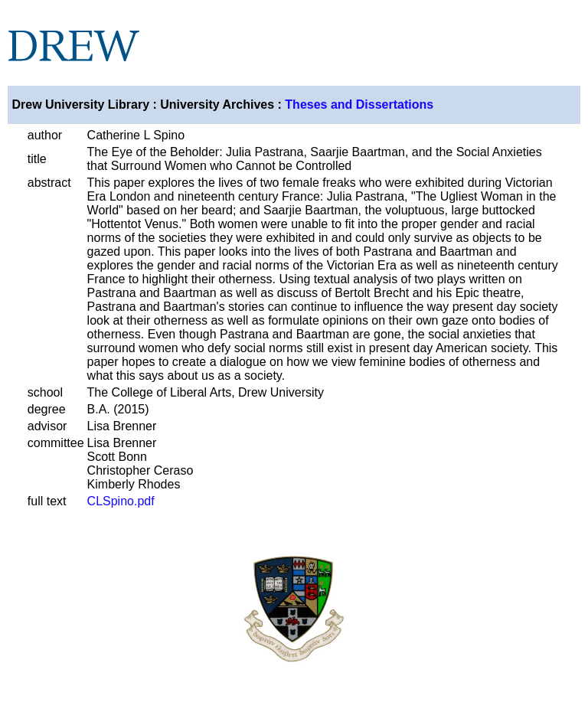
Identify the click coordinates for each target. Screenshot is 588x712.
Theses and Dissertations (359, 105)
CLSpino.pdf (121, 501)
